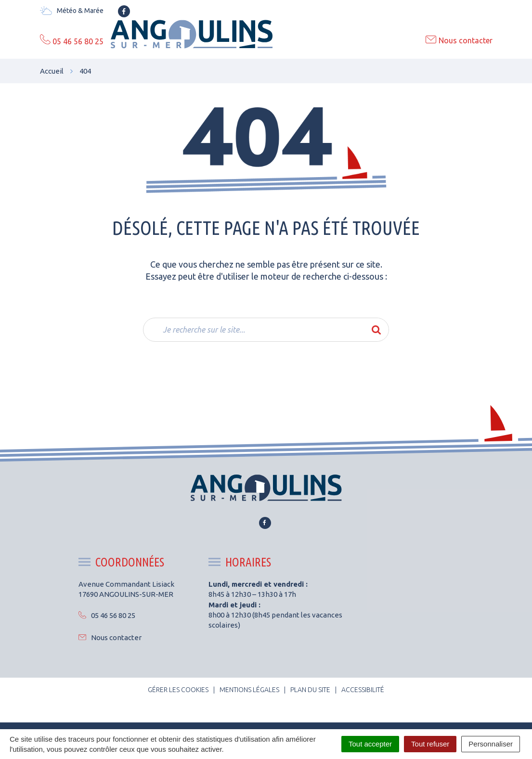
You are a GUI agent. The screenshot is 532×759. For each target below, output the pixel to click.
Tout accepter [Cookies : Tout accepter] (370, 744)
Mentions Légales (249, 690)
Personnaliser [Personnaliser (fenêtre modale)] (491, 744)
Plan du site (310, 690)
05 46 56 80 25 (107, 615)
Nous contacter (110, 637)
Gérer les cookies (178, 690)
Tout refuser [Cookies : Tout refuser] (430, 744)
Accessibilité (363, 690)
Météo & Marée (72, 11)
